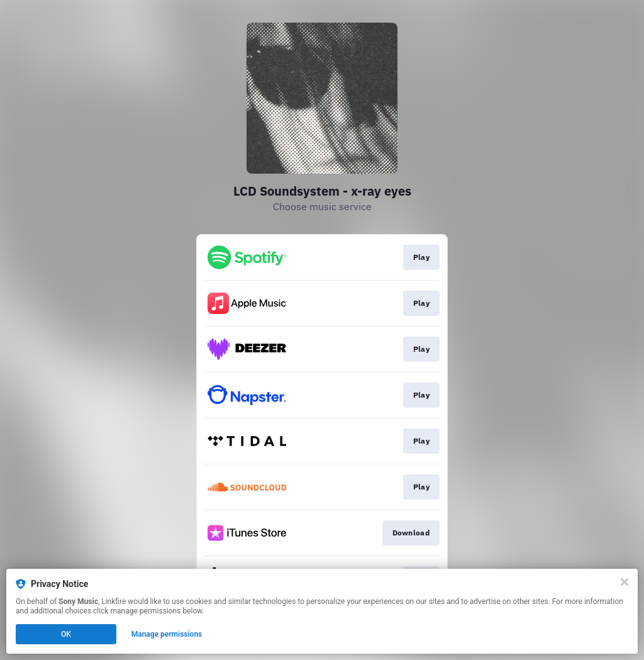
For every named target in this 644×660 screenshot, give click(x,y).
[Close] (625, 582)
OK (66, 634)
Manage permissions (167, 634)
